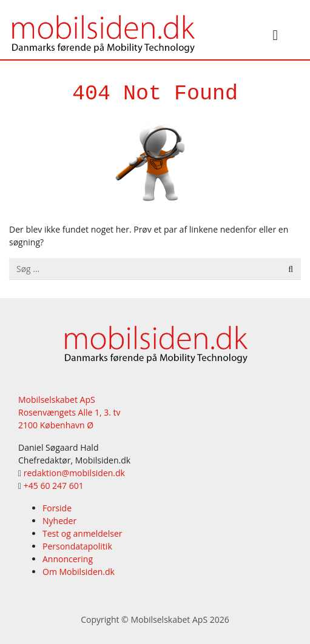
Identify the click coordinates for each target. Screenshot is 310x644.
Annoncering (68, 559)
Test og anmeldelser (82, 533)
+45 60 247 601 (54, 486)
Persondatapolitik (77, 546)
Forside (57, 508)
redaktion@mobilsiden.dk (74, 473)
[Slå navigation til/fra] (275, 37)
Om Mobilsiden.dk (79, 572)
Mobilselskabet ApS (169, 619)
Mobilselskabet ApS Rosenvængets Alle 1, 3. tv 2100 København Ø (69, 412)
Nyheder (59, 521)
